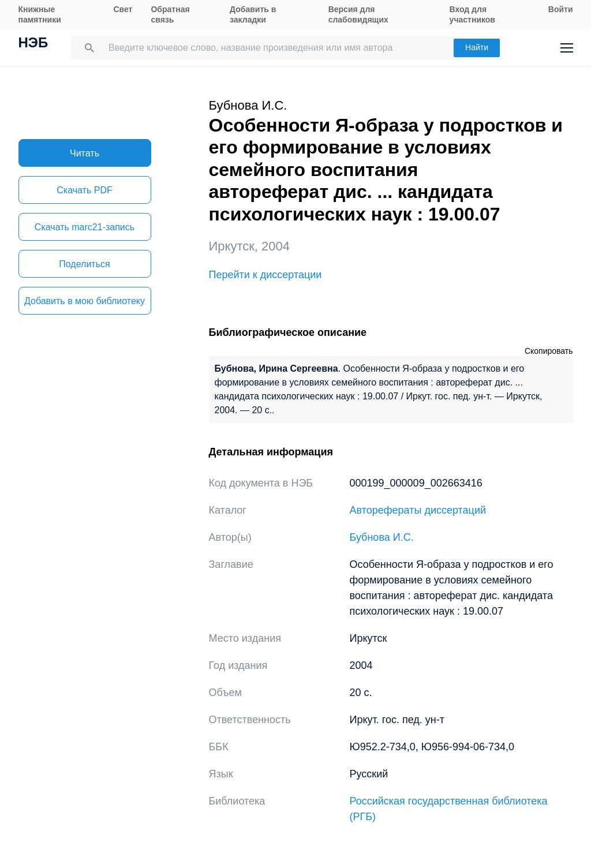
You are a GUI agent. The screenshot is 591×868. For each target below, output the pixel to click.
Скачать (84, 190)
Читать (85, 153)
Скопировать (549, 351)
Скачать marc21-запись (85, 227)
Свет (123, 9)
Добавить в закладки (253, 14)
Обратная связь (170, 14)
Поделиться (84, 264)
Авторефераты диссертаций (418, 510)
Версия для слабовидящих (358, 14)
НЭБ (33, 44)
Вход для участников (472, 14)
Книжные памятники (40, 14)
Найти (477, 47)
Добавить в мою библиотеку (85, 301)
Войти (561, 9)
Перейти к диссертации (265, 275)
